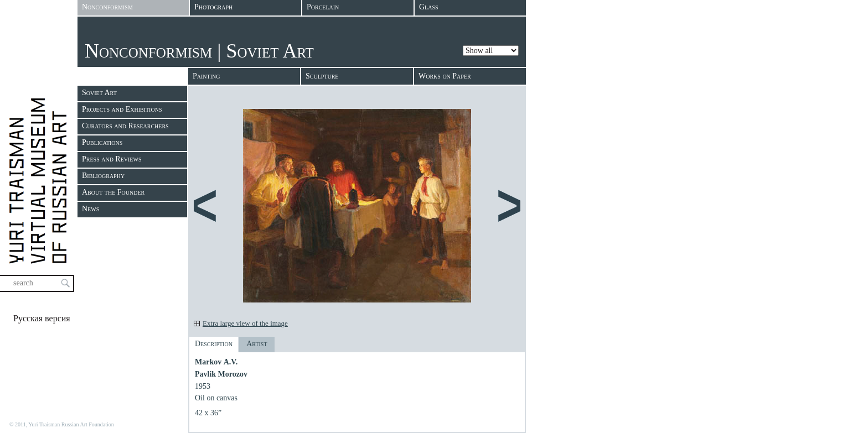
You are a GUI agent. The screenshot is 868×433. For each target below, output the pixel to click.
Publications (102, 142)
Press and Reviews (112, 159)
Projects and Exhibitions (122, 109)
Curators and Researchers (125, 126)
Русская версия (42, 318)
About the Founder (113, 192)
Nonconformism (148, 51)
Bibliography (103, 176)
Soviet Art (99, 93)
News (91, 209)
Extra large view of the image (245, 323)
